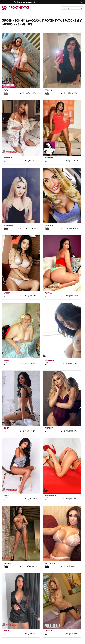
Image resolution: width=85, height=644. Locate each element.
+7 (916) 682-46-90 (29, 553)
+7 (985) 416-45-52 (29, 355)
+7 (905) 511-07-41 (29, 92)
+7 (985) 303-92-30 (69, 289)
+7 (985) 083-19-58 (29, 157)
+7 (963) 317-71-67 (29, 223)
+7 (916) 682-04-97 (29, 289)
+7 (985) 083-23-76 (69, 487)
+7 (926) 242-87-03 (69, 619)
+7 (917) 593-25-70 (29, 487)
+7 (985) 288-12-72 (69, 553)
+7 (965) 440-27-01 (29, 421)
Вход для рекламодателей (26, 2)
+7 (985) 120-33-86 (29, 619)
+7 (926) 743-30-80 (69, 157)
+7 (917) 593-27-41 (69, 92)
